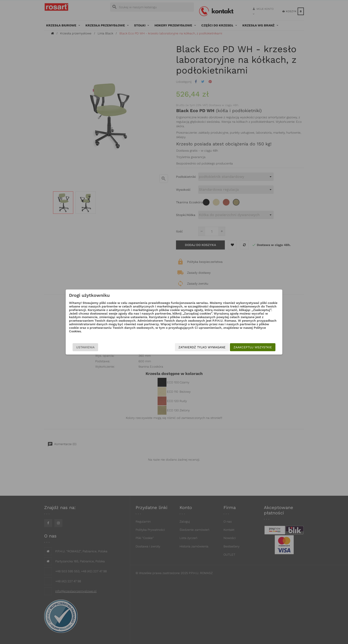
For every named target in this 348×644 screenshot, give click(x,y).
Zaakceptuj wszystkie (253, 347)
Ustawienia (85, 347)
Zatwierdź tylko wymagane (202, 347)
